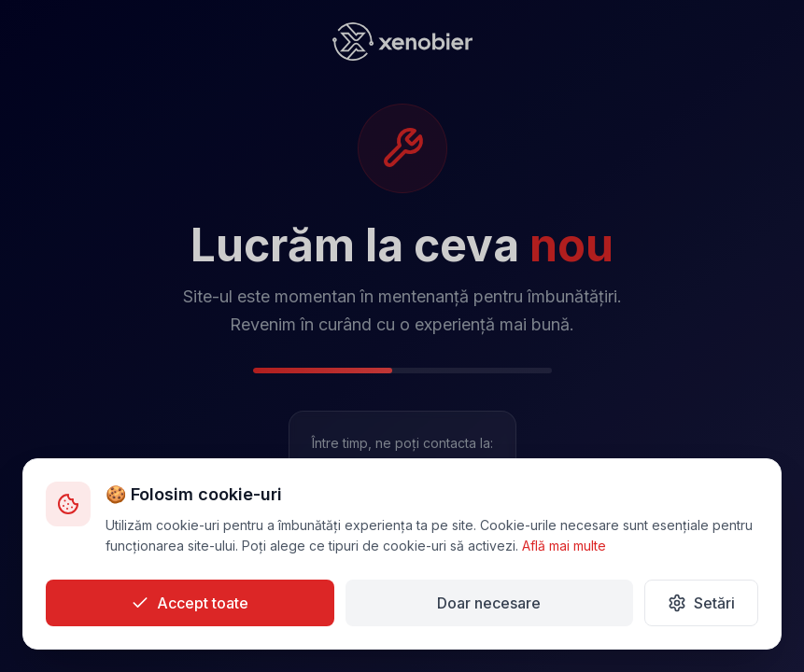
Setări (701, 603)
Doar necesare (489, 603)
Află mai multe (564, 546)
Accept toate (190, 603)
